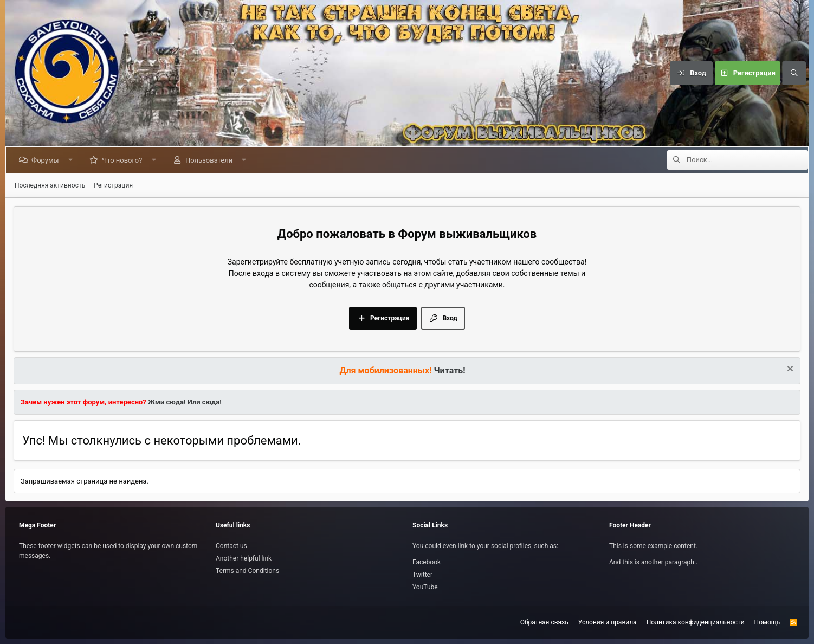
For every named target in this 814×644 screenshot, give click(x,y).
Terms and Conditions (247, 571)
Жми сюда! (166, 402)
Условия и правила (608, 622)
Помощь (767, 622)
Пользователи (211, 160)
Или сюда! (205, 402)
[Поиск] (794, 73)
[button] (72, 160)
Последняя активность (50, 185)
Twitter (422, 575)
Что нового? (124, 160)
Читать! (450, 371)
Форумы (47, 160)
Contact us (231, 546)
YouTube (425, 587)
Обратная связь (544, 622)
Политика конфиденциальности (696, 622)
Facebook (427, 562)
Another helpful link (244, 558)
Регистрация (113, 185)
